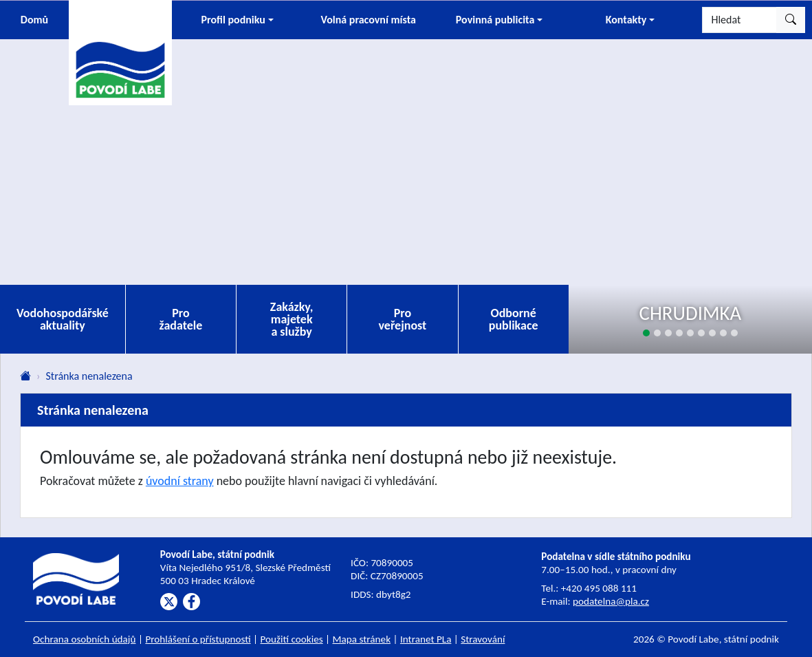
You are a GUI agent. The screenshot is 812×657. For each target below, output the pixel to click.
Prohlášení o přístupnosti (198, 639)
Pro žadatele (181, 319)
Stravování (483, 639)
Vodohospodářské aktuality (63, 319)
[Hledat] (739, 20)
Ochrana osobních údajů (85, 639)
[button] (237, 20)
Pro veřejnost (402, 319)
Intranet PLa (426, 639)
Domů (34, 20)
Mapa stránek (362, 639)
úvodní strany (180, 481)
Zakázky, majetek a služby (292, 319)
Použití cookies (292, 639)
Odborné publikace (514, 319)
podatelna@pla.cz (611, 601)
